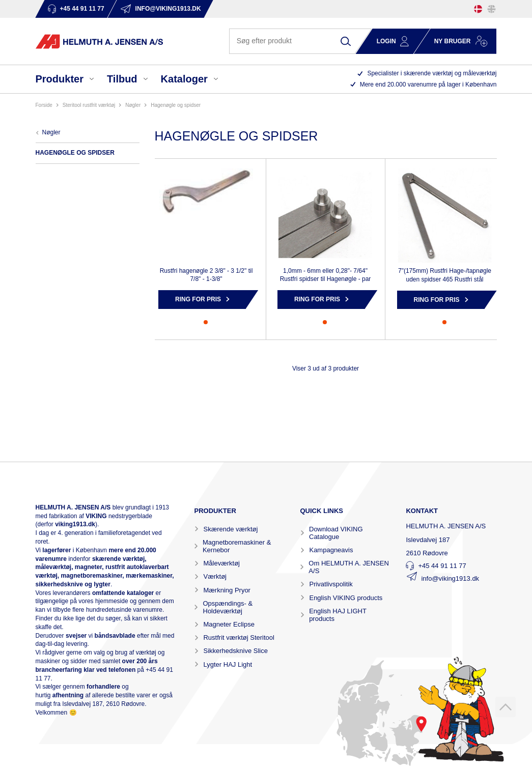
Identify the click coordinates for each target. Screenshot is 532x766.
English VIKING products (346, 598)
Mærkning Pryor (227, 590)
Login (386, 41)
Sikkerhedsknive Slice (235, 651)
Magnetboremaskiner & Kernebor (237, 546)
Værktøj (215, 576)
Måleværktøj (221, 563)
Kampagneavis (331, 550)
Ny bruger (453, 41)
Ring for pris (198, 299)
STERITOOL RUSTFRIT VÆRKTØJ (89, 105)
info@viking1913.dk (450, 578)
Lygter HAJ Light (228, 664)
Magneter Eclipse (229, 624)
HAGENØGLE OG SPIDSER (176, 105)
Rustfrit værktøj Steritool (239, 637)
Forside (44, 105)
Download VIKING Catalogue (336, 533)
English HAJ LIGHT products (338, 615)
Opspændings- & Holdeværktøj (228, 607)
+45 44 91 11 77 (442, 566)
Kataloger (184, 79)
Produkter (60, 79)
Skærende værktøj (230, 529)
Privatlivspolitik (331, 584)
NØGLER (133, 105)
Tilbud (122, 79)
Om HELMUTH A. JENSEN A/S (348, 567)
